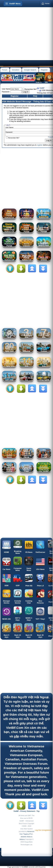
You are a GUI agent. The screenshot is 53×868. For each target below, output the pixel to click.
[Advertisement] (26, 34)
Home (46, 4)
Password (6, 92)
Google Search (30, 70)
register (40, 145)
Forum (5, 70)
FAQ (35, 96)
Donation (16, 70)
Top (38, 811)
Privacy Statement (28, 811)
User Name (6, 89)
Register (44, 70)
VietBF (42, 88)
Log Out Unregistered (43, 830)
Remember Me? (30, 89)
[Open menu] (13, 4)
